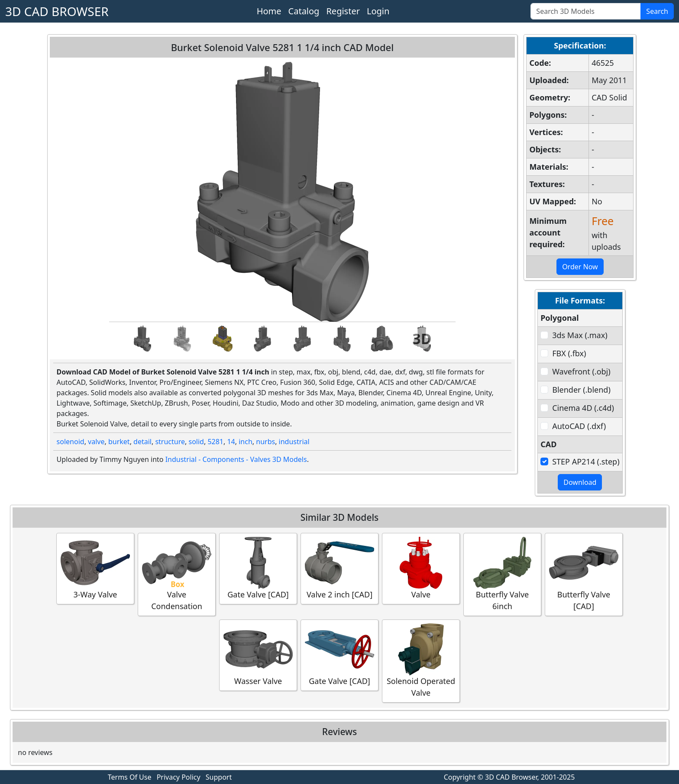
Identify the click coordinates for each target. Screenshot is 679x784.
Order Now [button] (580, 267)
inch (246, 442)
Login (378, 11)
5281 (215, 442)
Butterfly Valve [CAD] (584, 574)
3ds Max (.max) (580, 335)
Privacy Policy (179, 777)
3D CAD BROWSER (57, 11)
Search (657, 11)
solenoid (71, 442)
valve (96, 442)
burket (119, 442)
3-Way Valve (95, 568)
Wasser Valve (258, 655)
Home (269, 11)
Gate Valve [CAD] (258, 568)
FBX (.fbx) (569, 353)
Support (219, 777)
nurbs (265, 442)
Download (580, 482)
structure (170, 442)
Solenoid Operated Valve (421, 661)
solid (196, 442)
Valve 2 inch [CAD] (339, 568)
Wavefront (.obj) (581, 371)
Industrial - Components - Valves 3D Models (236, 459)
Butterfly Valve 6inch (502, 574)
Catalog (304, 11)
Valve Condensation (177, 574)
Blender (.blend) (581, 390)
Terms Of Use (130, 777)
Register (343, 11)
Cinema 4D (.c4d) (583, 408)
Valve (421, 568)
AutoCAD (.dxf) (579, 426)
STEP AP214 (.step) (586, 461)
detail (142, 442)
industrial (294, 442)
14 (231, 442)
